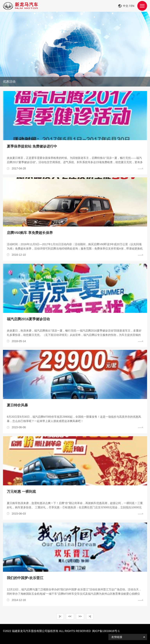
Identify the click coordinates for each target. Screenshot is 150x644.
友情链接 (117, 637)
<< (70, 616)
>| (90, 616)
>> (80, 616)
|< (60, 616)
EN (132, 6)
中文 (126, 6)
